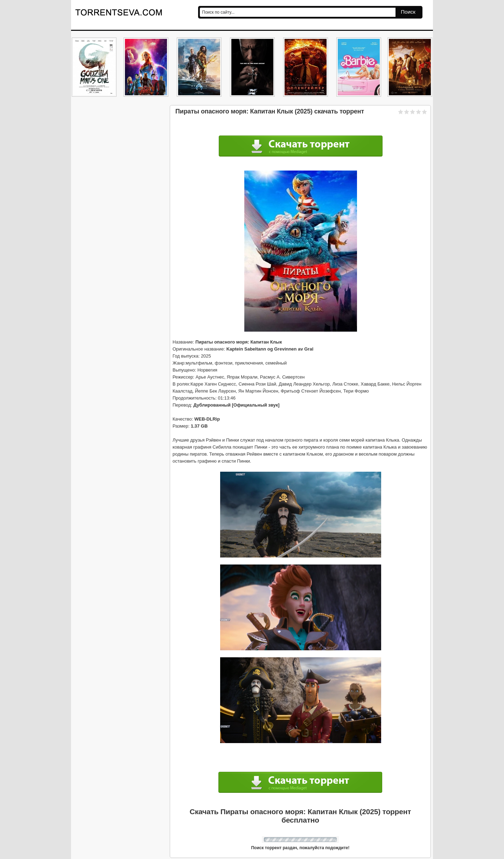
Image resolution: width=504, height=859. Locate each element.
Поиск (408, 12)
